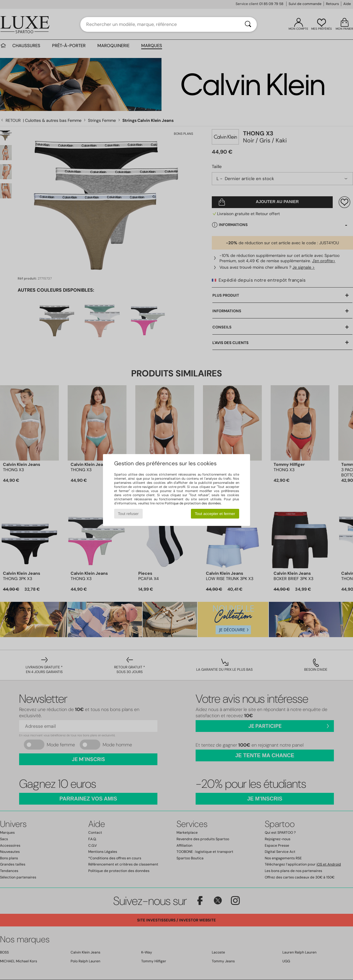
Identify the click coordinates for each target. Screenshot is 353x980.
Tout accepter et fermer (215, 514)
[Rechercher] (248, 24)
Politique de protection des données (193, 503)
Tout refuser (128, 514)
